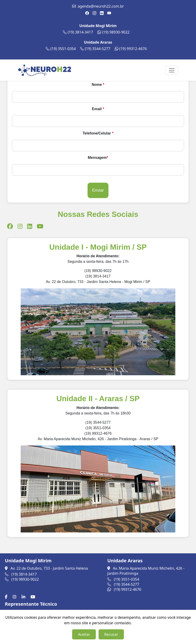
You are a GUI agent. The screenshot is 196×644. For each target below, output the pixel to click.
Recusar (111, 634)
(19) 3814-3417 (78, 32)
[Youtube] (34, 597)
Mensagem (98, 158)
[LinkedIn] (24, 597)
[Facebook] (7, 597)
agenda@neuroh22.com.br (101, 6)
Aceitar (84, 634)
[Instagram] (15, 597)
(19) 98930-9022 (114, 32)
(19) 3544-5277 (95, 49)
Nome (98, 85)
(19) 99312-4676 (131, 49)
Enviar (98, 190)
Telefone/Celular (98, 133)
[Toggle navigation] (172, 70)
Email (98, 109)
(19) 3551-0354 (61, 49)
